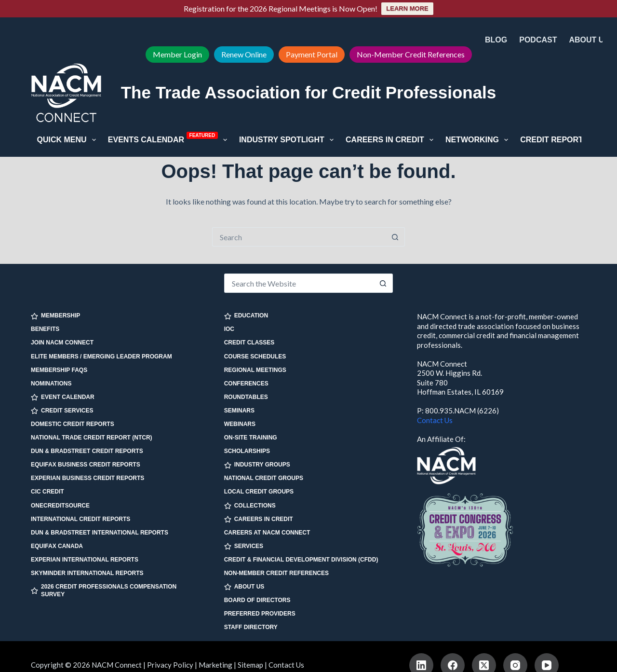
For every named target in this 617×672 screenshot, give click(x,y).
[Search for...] (299, 237)
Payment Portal (312, 54)
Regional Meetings (255, 370)
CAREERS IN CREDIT (259, 519)
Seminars (239, 411)
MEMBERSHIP (55, 316)
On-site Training (251, 438)
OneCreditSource (60, 506)
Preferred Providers (260, 614)
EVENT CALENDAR (63, 397)
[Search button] (395, 237)
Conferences (246, 384)
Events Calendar (169, 139)
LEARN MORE (407, 8)
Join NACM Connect (62, 343)
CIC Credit (47, 492)
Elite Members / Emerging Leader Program (101, 357)
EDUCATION (246, 316)
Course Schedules (255, 357)
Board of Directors (257, 600)
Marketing (215, 665)
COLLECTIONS (250, 506)
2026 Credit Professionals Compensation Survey (104, 590)
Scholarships (247, 451)
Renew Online (244, 54)
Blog (496, 40)
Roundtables (246, 397)
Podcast (538, 40)
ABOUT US (244, 587)
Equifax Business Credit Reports (86, 465)
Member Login (177, 54)
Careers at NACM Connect (267, 533)
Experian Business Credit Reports (87, 478)
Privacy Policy (170, 665)
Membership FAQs (59, 370)
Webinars (240, 424)
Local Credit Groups (259, 492)
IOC (229, 329)
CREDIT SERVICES (62, 411)
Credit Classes (249, 343)
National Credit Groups (264, 478)
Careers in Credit (391, 140)
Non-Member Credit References (411, 54)
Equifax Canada (57, 546)
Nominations (51, 384)
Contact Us (435, 420)
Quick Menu (68, 140)
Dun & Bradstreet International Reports (100, 533)
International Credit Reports (80, 519)
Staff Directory (251, 627)
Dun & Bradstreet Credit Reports (87, 451)
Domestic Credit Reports (73, 424)
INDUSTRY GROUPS (257, 465)
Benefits (45, 329)
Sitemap (250, 665)
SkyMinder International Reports (87, 573)
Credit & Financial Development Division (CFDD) (301, 560)
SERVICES (244, 546)
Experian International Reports (85, 560)
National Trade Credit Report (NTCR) (92, 438)
